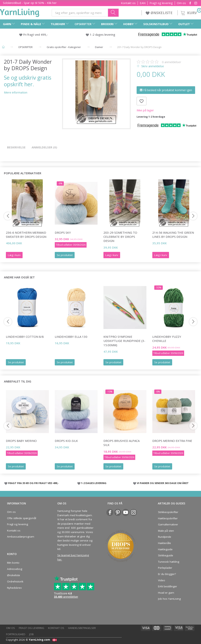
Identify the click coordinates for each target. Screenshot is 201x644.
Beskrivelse (16, 147)
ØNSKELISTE (160, 13)
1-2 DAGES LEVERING (94, 483)
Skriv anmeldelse (152, 66)
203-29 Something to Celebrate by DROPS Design (120, 237)
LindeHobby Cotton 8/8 (25, 337)
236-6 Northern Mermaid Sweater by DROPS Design (26, 235)
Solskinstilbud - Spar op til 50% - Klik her (30, 3)
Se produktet (65, 255)
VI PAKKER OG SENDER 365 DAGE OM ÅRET (163, 483)
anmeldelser (172, 62)
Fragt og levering (161, 3)
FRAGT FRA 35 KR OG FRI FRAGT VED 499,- (33, 483)
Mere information (16, 92)
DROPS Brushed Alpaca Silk (122, 443)
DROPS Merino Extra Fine (172, 441)
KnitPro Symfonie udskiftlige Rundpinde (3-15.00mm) (124, 341)
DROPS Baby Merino (21, 441)
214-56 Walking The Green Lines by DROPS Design (173, 235)
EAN (143, 3)
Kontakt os (128, 3)
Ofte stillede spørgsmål (22, 518)
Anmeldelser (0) (44, 147)
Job (32, 634)
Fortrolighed (16, 634)
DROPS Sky (63, 233)
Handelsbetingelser (82, 628)
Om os (181, 3)
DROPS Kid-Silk (66, 441)
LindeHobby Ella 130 (71, 337)
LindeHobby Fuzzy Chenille (167, 339)
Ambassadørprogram (21, 537)
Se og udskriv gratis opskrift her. (28, 81)
